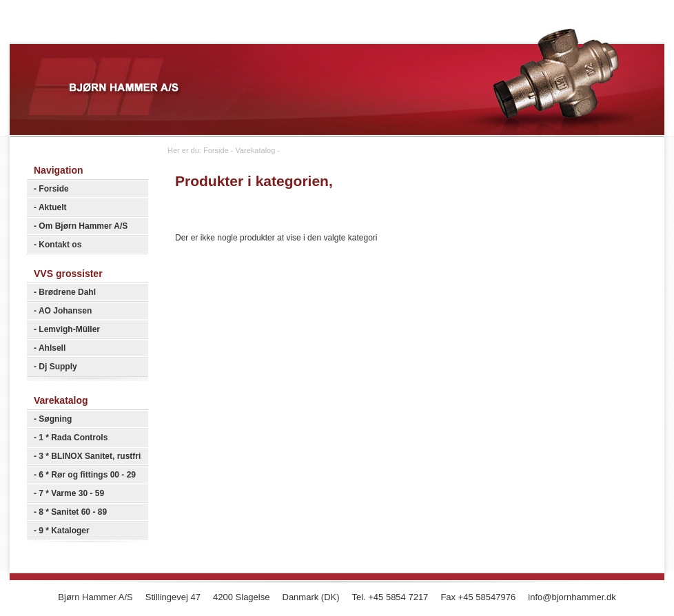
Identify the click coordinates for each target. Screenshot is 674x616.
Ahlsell (52, 348)
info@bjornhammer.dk (572, 597)
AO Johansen (65, 311)
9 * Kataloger (64, 531)
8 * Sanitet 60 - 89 (73, 512)
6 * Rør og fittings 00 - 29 (87, 475)
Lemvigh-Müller (69, 329)
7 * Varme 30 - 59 (71, 493)
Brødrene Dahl (67, 292)
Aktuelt (53, 207)
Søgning (55, 419)
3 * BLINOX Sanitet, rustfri (90, 456)
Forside (53, 189)
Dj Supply (58, 367)
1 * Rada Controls (73, 438)
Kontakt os (60, 245)
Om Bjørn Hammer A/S (83, 226)
